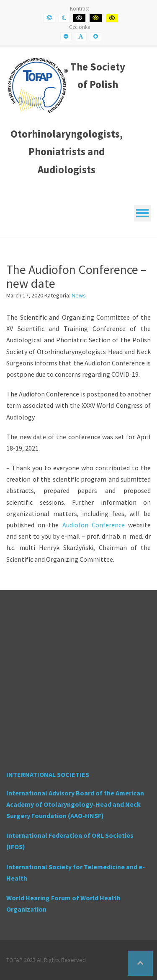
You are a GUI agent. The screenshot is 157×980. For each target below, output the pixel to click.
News (79, 295)
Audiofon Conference (94, 525)
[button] (140, 963)
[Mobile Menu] (142, 213)
